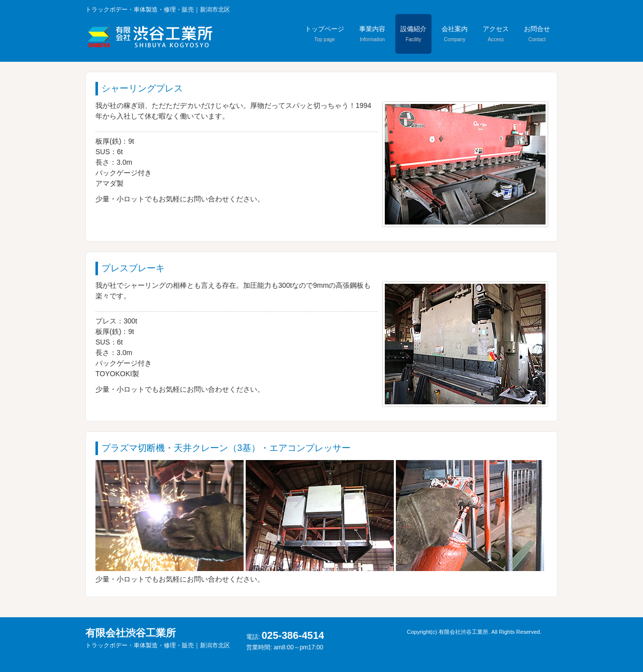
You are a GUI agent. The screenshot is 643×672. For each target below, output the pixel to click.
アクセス (496, 34)
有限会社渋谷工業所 (158, 638)
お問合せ (537, 34)
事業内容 (372, 34)
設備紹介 (413, 34)
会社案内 (455, 34)
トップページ (325, 34)
